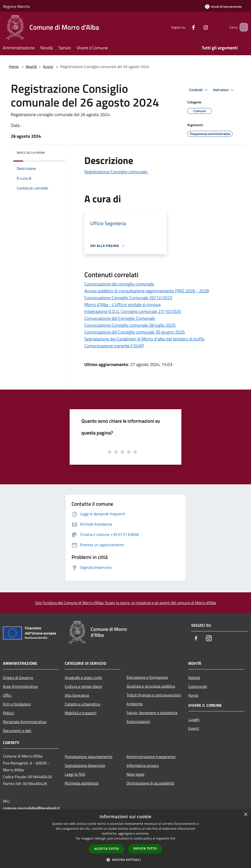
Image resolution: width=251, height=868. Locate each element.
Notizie (194, 678)
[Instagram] (199, 27)
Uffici (7, 695)
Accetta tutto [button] (107, 849)
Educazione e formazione (147, 677)
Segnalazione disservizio (85, 765)
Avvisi (48, 67)
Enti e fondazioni (17, 704)
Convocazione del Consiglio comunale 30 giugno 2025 (135, 332)
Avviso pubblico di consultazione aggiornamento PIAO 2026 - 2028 (147, 291)
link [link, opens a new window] (173, 838)
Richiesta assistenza (82, 783)
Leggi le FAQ (75, 774)
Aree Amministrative (20, 686)
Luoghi (194, 719)
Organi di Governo (18, 678)
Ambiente (135, 704)
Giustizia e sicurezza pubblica (151, 686)
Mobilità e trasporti (81, 713)
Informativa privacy (143, 765)
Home (14, 67)
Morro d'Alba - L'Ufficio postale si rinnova (122, 305)
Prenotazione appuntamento (88, 757)
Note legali (135, 774)
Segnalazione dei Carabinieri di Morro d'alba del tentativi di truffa (144, 339)
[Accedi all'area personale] (223, 7)
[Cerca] (242, 27)
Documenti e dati (17, 731)
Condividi (199, 90)
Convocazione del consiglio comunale (119, 284)
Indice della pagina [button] (31, 153)
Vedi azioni (224, 90)
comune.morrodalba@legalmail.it (31, 808)
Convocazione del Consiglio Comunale (120, 318)
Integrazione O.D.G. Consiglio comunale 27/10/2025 (133, 311)
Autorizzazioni (138, 721)
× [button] (245, 815)
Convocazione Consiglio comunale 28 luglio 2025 (130, 325)
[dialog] (125, 839)
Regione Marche (16, 6)
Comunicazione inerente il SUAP (114, 346)
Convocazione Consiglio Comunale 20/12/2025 (128, 298)
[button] (125, 860)
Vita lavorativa (77, 695)
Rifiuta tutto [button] (145, 848)
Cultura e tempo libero (83, 686)
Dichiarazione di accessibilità (150, 783)
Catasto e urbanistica (82, 704)
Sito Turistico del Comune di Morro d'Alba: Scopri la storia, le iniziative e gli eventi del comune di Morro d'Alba (125, 603)
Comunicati (198, 686)
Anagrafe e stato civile (83, 678)
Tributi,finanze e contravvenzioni (154, 695)
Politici (9, 713)
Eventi (194, 728)
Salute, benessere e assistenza (152, 713)
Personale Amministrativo (25, 722)
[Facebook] (186, 27)
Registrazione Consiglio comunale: (117, 172)
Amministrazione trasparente (151, 757)
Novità (31, 67)
